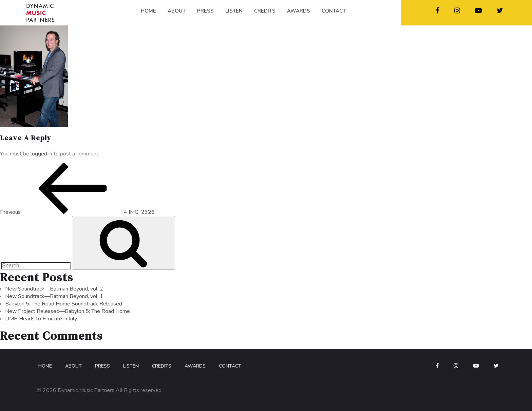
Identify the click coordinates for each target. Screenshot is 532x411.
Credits (162, 366)
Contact (230, 366)
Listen (131, 366)
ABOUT (177, 11)
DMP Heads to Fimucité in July (41, 319)
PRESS (205, 11)
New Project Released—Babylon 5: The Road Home (68, 311)
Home (45, 366)
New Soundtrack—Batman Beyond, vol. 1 (54, 296)
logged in (41, 154)
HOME (148, 11)
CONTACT (334, 11)
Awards (195, 366)
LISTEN (234, 11)
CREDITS (265, 11)
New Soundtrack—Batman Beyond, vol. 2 (54, 289)
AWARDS (299, 11)
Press (102, 366)
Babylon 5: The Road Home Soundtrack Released (64, 304)
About (73, 366)
